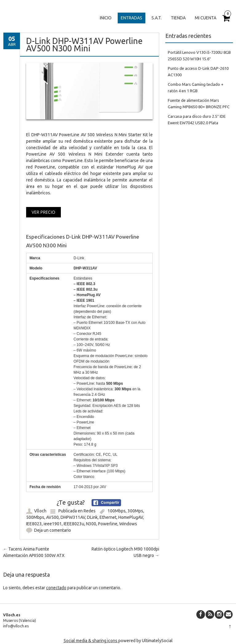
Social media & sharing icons (91, 641)
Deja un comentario (53, 530)
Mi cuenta (206, 18)
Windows (128, 524)
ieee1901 (53, 524)
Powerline (108, 524)
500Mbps (35, 517)
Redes (90, 511)
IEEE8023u (74, 524)
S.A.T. (157, 18)
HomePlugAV (131, 517)
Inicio (106, 18)
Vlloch (40, 511)
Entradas (132, 18)
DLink (92, 517)
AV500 (52, 517)
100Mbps (117, 511)
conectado (56, 588)
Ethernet (108, 517)
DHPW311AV (73, 517)
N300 (91, 524)
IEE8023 (34, 524)
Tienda (178, 18)
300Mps (135, 511)
